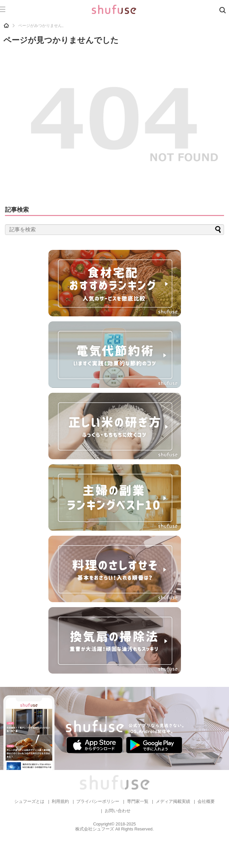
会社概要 (206, 801)
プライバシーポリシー (98, 801)
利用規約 (60, 801)
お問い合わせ (118, 811)
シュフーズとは (29, 801)
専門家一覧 (138, 801)
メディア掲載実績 (173, 801)
